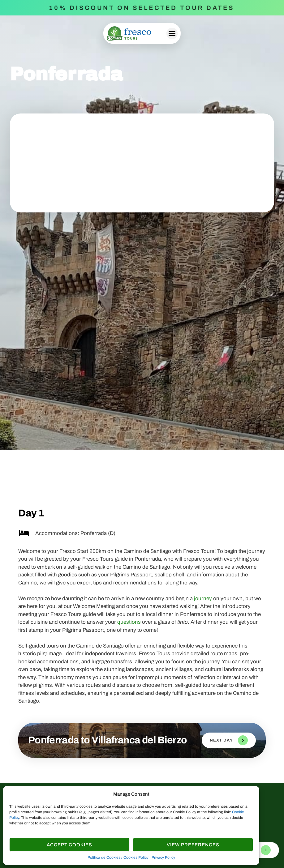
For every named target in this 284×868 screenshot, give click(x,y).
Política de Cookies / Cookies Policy (118, 857)
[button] (172, 33)
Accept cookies (69, 845)
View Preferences (193, 845)
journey (203, 599)
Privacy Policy (163, 857)
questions (129, 622)
